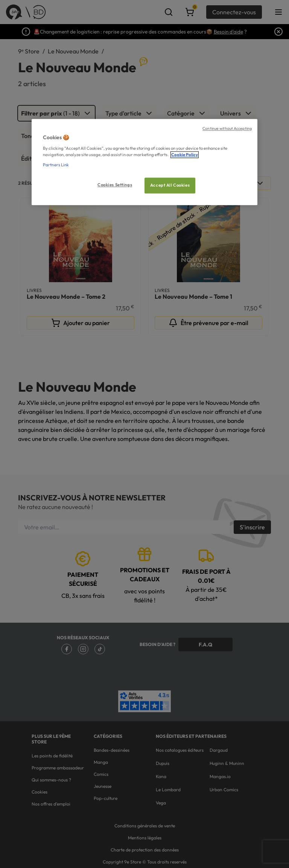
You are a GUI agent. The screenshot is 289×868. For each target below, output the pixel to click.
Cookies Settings (115, 185)
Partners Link (56, 165)
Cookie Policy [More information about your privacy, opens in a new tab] (185, 155)
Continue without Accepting (227, 128)
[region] (144, 162)
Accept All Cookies (170, 185)
